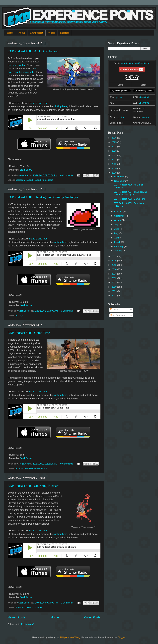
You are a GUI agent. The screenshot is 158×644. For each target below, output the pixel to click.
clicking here (60, 106)
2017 (114, 256)
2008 (114, 296)
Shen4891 (144, 103)
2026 (114, 138)
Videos (52, 33)
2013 (114, 274)
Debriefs (65, 33)
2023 (114, 151)
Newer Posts (16, 617)
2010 (114, 287)
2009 (114, 291)
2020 (114, 164)
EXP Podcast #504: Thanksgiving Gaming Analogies (43, 197)
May (117, 233)
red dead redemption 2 (36, 468)
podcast (49, 180)
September (120, 216)
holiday (19, 315)
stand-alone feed (38, 103)
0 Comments (67, 175)
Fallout (29, 180)
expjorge (145, 117)
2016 (114, 261)
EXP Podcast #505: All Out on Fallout (33, 51)
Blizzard (19, 607)
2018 (114, 173)
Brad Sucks (26, 170)
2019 (114, 168)
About (22, 33)
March (118, 242)
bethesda (20, 180)
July (117, 225)
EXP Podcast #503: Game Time (29, 333)
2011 (114, 282)
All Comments (118, 315)
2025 (114, 142)
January (119, 251)
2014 (114, 269)
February (119, 246)
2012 (114, 278)
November (120, 181)
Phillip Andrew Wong (70, 637)
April (117, 238)
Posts (114, 310)
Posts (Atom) (28, 624)
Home (10, 33)
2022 (114, 155)
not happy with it (17, 65)
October (119, 211)
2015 (114, 265)
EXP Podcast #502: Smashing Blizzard (34, 486)
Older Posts (92, 617)
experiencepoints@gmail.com (135, 63)
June (117, 229)
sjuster (119, 97)
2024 (114, 147)
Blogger (121, 637)
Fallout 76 (39, 180)
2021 (114, 160)
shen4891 (144, 97)
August (118, 220)
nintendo (29, 607)
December (120, 177)
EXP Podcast (36, 33)
